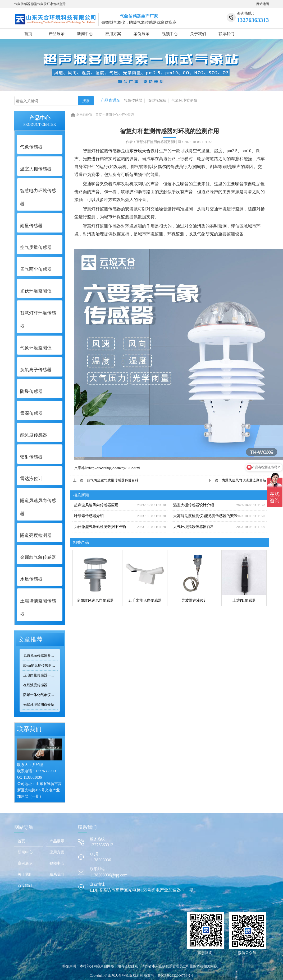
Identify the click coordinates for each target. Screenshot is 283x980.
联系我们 (226, 34)
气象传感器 (133, 101)
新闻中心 (85, 34)
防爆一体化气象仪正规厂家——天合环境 (41, 695)
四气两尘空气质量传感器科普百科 (113, 480)
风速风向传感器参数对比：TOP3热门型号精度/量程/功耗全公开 (41, 656)
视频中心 (170, 34)
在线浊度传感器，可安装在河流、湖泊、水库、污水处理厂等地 (41, 685)
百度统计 (25, 886)
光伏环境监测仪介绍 (39, 705)
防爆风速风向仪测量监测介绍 (244, 480)
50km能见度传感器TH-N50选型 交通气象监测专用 (41, 665)
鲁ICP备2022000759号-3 (175, 975)
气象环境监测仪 (184, 101)
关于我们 (198, 34)
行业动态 (128, 115)
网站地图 (263, 4)
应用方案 (113, 34)
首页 (28, 34)
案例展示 (141, 34)
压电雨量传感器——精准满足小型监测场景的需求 (41, 675)
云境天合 (142, 151)
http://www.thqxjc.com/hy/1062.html (115, 468)
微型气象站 (157, 101)
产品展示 (57, 34)
